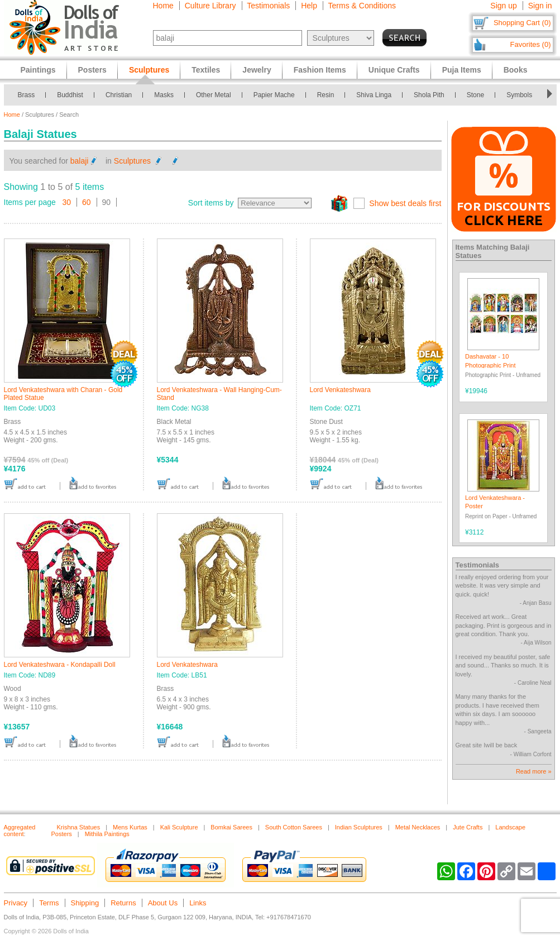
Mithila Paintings (107, 834)
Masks (164, 95)
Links (198, 903)
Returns (123, 903)
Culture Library (210, 6)
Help (309, 6)
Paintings (38, 70)
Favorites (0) (531, 44)
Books (516, 70)
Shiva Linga (374, 95)
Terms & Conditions (362, 6)
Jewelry (257, 70)
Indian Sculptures (359, 827)
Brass (27, 95)
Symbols (519, 95)
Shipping (85, 903)
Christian (119, 95)
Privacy (16, 903)
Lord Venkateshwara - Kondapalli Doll (60, 665)
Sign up (503, 6)
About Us (163, 903)
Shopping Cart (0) (522, 23)
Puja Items (462, 70)
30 (67, 202)
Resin (326, 95)
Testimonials (268, 6)
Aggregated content (20, 831)
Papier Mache (274, 95)
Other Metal (214, 95)
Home (163, 6)
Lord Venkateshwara (340, 390)
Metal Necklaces (418, 827)
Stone (475, 95)
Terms (49, 903)
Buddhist (70, 95)
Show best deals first (405, 203)
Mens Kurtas (130, 827)
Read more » (534, 771)
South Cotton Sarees (294, 827)
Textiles (206, 70)
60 (87, 202)
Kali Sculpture (179, 827)
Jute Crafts (468, 827)
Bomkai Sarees (231, 827)
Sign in (540, 6)
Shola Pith (429, 95)
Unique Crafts (394, 70)
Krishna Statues (79, 827)
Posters (92, 70)
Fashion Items (320, 70)
